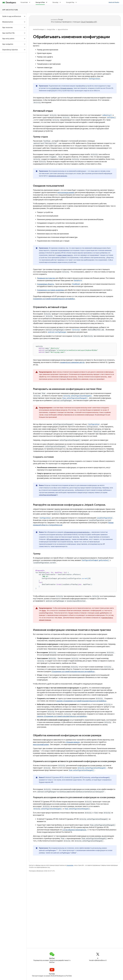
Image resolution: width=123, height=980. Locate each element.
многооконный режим (41, 745)
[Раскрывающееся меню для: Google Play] (77, 2)
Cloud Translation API (89, 22)
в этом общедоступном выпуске (74, 830)
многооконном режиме (66, 193)
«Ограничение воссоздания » (77, 532)
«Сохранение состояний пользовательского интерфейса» (73, 672)
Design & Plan (51, 29)
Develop (55, 2)
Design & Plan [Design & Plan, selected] (40, 2)
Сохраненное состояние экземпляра (51, 290)
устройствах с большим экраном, (62, 88)
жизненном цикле (58, 176)
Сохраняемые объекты (45, 284)
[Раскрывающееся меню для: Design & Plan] (47, 2)
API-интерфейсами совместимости (59, 539)
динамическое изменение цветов (72, 362)
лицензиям (70, 865)
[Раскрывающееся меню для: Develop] (61, 2)
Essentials (24, 2)
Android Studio (114, 2)
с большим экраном (72, 742)
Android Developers (39, 29)
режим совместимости (65, 255)
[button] (12, 16)
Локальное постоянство (46, 278)
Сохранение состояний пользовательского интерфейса (54, 299)
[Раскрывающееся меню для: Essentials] (31, 2)
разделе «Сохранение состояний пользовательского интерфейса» (81, 701)
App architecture (10, 10)
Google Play (70, 2)
